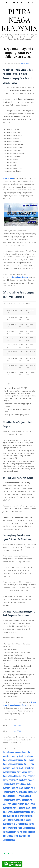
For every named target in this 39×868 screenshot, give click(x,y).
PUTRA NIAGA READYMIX (19, 20)
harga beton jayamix (20, 277)
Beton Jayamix (8, 178)
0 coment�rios (26, 63)
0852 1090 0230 (15, 725)
